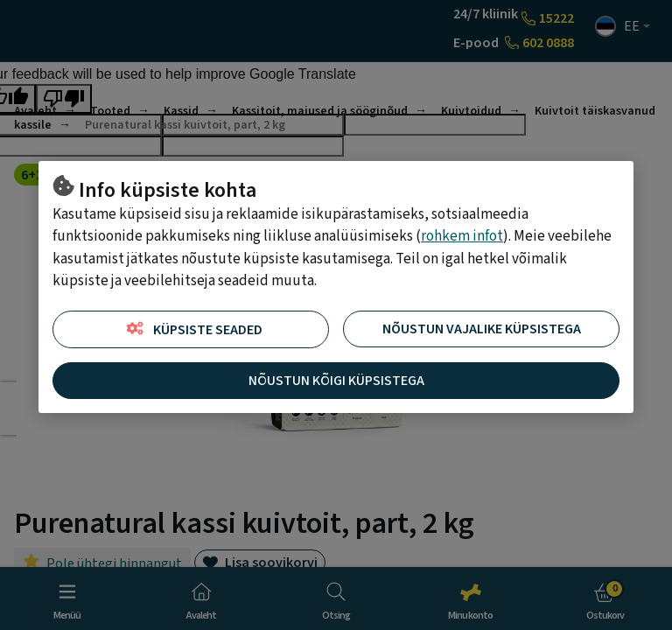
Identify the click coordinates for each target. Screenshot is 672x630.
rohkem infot (462, 236)
